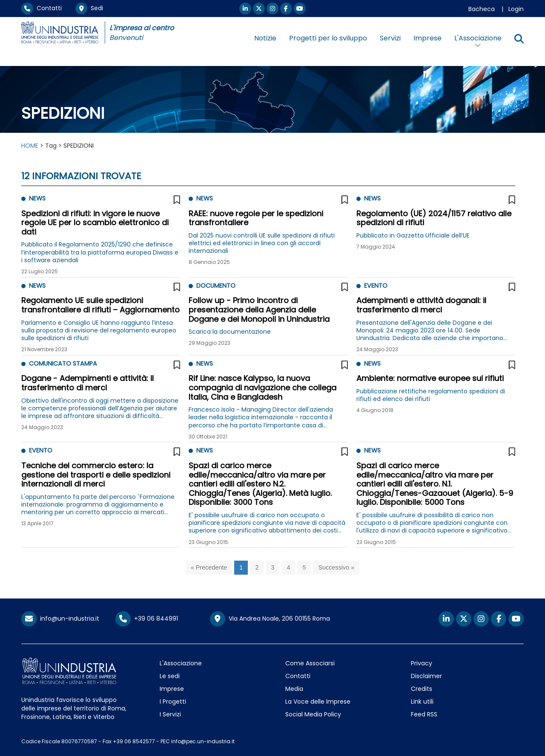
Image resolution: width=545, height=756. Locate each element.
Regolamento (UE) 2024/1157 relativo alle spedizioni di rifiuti (434, 218)
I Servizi (170, 714)
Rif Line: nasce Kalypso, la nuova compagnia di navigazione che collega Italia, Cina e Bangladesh (262, 387)
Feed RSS (424, 714)
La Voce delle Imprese (318, 702)
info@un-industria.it (60, 619)
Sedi (89, 8)
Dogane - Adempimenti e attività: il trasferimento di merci (87, 383)
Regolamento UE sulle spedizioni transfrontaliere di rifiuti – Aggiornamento (100, 305)
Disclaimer (426, 676)
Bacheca (482, 9)
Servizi (390, 38)
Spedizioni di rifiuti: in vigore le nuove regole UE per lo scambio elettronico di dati (95, 223)
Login (516, 9)
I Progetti (173, 702)
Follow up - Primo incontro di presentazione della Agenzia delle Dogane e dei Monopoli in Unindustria (259, 309)
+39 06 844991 (147, 619)
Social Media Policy (313, 714)
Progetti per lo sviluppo (328, 38)
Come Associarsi (310, 663)
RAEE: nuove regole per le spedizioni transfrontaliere (256, 218)
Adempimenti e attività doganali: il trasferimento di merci (421, 305)
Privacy (422, 663)
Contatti (42, 8)
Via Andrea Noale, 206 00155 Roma (270, 619)
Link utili (422, 702)
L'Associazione (181, 663)
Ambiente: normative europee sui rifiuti (430, 378)
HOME (30, 146)
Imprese (427, 38)
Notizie (265, 38)
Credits (422, 689)
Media (294, 689)
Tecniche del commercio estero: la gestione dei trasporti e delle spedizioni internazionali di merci (96, 475)
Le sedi (170, 676)
